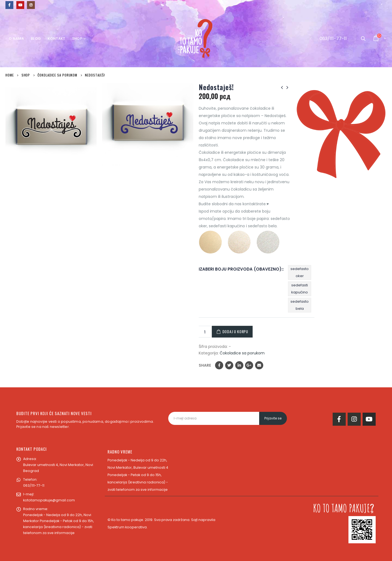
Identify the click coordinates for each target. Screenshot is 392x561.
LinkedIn (239, 365)
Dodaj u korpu (235, 331)
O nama (16, 39)
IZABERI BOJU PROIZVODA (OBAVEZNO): (241, 269)
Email (259, 365)
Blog (36, 39)
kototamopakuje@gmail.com (49, 500)
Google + (249, 365)
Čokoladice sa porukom (242, 353)
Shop (77, 39)
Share (205, 365)
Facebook (219, 365)
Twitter (229, 365)
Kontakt (56, 39)
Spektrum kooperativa (127, 527)
